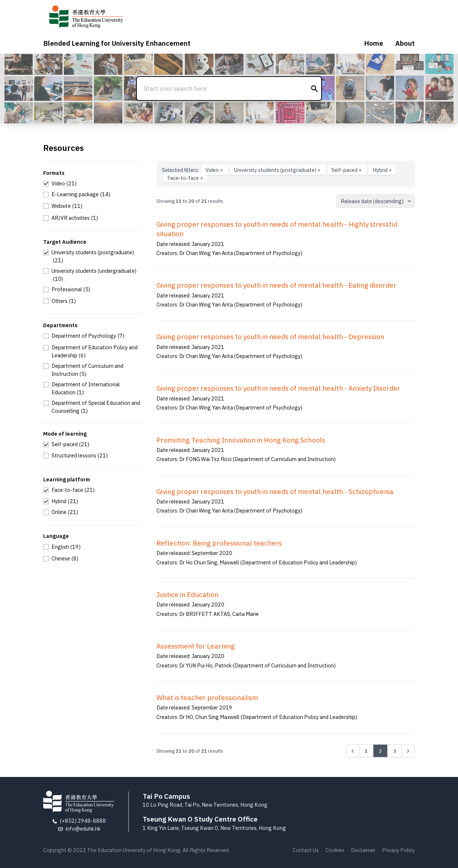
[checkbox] (60, 184)
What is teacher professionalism (207, 698)
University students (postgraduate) (278, 170)
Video (215, 170)
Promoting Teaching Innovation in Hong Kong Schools (241, 440)
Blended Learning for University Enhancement (117, 43)
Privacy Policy (398, 850)
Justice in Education (187, 595)
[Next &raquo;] (408, 751)
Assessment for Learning (196, 646)
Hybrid (382, 170)
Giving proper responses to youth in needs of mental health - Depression (270, 337)
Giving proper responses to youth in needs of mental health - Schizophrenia (275, 491)
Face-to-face (185, 178)
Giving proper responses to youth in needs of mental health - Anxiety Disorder (278, 388)
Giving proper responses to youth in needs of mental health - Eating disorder (276, 285)
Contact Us (306, 850)
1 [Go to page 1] (366, 751)
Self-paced (347, 170)
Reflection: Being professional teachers (219, 543)
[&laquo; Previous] (353, 751)
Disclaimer (363, 850)
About (405, 43)
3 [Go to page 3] (395, 751)
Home (374, 43)
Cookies (335, 850)
